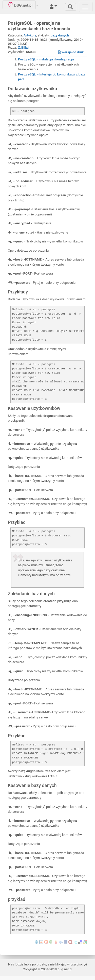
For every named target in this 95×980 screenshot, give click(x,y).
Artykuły (30, 35)
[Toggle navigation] (71, 7)
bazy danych (60, 35)
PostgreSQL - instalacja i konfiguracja (46, 59)
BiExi (23, 48)
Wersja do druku (72, 52)
